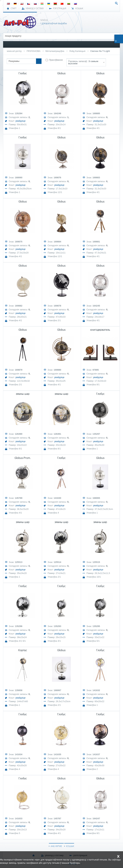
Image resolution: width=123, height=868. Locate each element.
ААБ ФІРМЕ (56, 846)
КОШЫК (79, 8)
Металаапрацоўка (55, 51)
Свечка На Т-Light (100, 51)
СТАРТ (14, 8)
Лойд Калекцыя (77, 51)
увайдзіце (20, 121)
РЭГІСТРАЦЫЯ (60, 8)
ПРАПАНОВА (33, 51)
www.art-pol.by (14, 51)
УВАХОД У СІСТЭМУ (35, 8)
